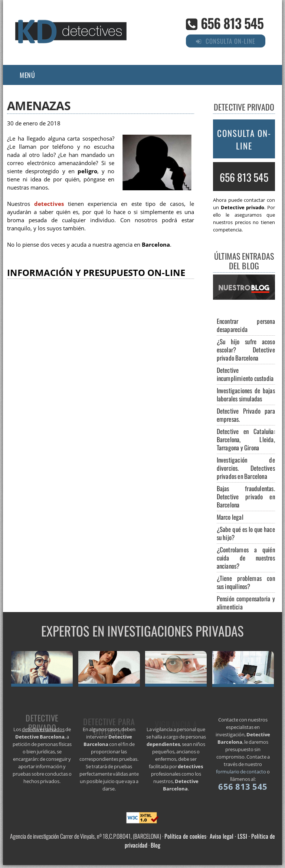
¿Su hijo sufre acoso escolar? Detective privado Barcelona (246, 350)
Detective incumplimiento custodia (245, 374)
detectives (49, 204)
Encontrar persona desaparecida (246, 325)
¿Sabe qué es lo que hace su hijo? (246, 533)
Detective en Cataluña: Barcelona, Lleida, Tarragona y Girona (246, 439)
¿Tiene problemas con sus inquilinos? (246, 582)
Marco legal (230, 517)
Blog (155, 845)
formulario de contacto (241, 772)
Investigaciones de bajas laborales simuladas (246, 394)
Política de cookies (185, 836)
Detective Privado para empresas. (246, 415)
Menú (27, 75)
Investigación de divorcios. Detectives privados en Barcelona (246, 468)
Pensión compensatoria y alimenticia (246, 603)
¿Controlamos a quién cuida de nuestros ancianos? (246, 558)
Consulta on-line (244, 139)
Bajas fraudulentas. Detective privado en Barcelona (246, 497)
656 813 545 (232, 23)
